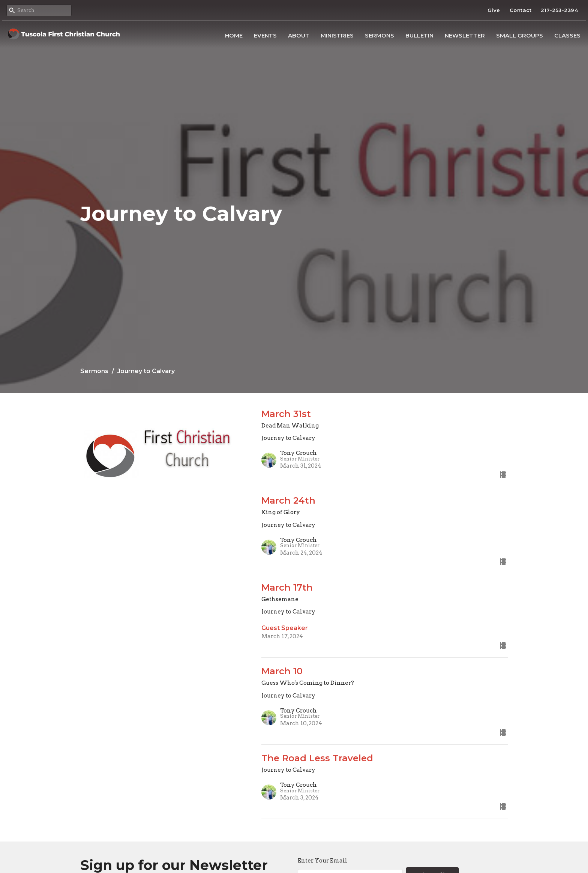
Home (234, 35)
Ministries (337, 35)
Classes (567, 35)
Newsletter (465, 35)
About (299, 35)
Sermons (379, 35)
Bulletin (419, 35)
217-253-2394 (559, 10)
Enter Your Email (322, 861)
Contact (521, 10)
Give (494, 10)
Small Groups (520, 35)
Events (265, 35)
